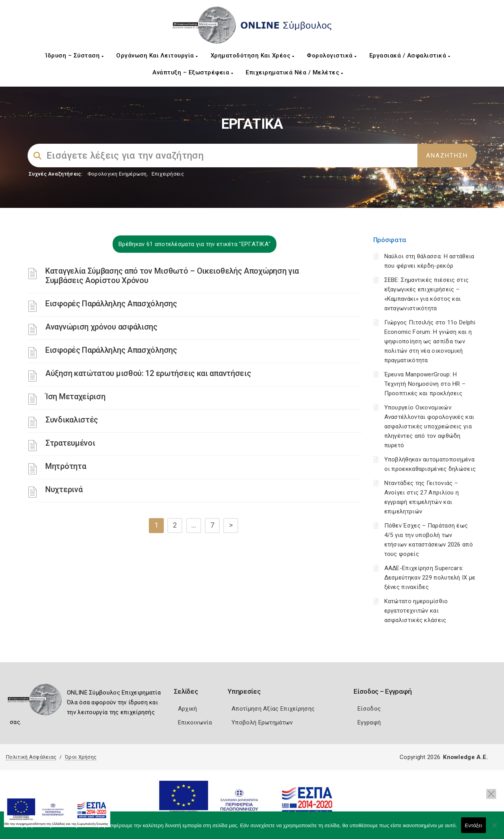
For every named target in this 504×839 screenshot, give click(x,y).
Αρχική (188, 709)
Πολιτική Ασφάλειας (31, 757)
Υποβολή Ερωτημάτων (262, 722)
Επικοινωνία (195, 722)
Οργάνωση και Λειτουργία (157, 56)
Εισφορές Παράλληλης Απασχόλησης (111, 304)
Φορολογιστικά (332, 56)
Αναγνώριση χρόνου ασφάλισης (101, 327)
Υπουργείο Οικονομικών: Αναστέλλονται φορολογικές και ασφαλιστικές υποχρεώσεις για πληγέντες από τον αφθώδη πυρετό (429, 426)
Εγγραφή (369, 722)
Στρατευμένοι (70, 443)
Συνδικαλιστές (72, 420)
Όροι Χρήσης (81, 757)
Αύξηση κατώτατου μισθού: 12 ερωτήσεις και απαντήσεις (148, 373)
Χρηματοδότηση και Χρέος (253, 56)
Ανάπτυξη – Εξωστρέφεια (193, 72)
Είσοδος (369, 709)
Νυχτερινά (64, 489)
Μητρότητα (66, 466)
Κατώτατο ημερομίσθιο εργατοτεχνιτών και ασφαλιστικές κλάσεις (416, 611)
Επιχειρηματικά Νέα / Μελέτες (294, 72)
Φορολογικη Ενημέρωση (117, 174)
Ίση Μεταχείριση (75, 396)
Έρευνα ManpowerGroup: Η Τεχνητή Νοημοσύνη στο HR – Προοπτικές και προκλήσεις (425, 384)
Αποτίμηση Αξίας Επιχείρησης (273, 709)
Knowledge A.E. (465, 757)
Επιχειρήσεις (168, 174)
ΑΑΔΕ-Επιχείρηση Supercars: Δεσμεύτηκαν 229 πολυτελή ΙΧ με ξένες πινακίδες (430, 578)
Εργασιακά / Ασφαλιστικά (410, 56)
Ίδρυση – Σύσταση (74, 56)
